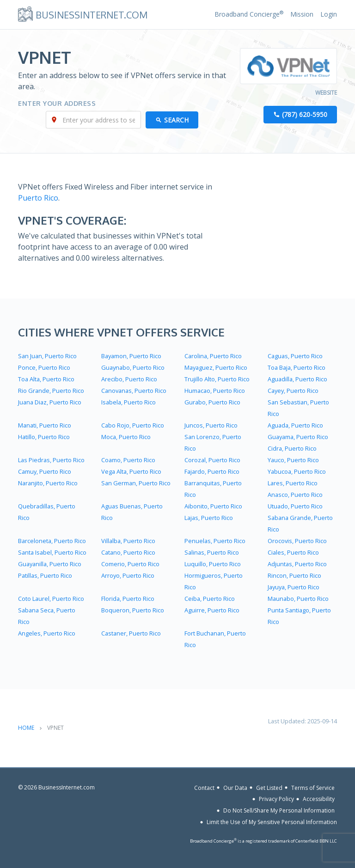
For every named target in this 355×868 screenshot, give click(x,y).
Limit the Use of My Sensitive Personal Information (272, 822)
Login (329, 14)
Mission (302, 14)
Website (326, 93)
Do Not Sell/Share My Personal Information (279, 810)
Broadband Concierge (249, 14)
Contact (204, 787)
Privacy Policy (276, 799)
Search (176, 120)
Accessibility (319, 799)
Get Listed (269, 787)
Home (26, 728)
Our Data (235, 787)
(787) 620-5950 (305, 114)
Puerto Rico (38, 198)
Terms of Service (313, 787)
